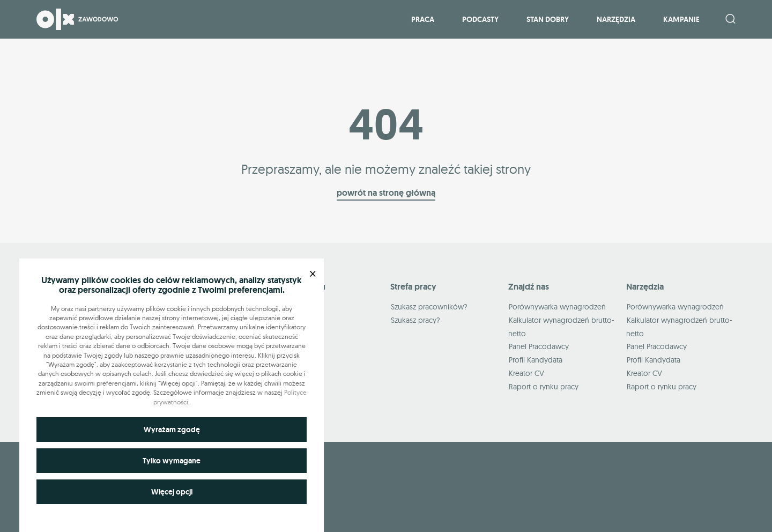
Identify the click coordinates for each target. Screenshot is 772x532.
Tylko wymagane (172, 461)
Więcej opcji (172, 492)
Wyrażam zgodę (172, 430)
